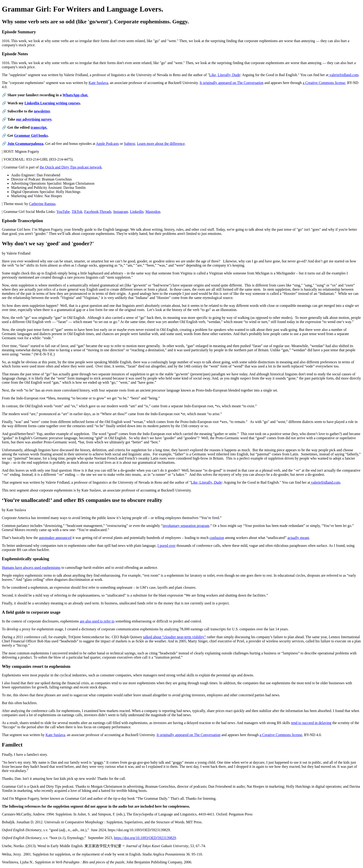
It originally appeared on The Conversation (232, 83)
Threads (106, 212)
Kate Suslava (98, 83)
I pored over (166, 546)
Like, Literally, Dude (225, 75)
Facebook (91, 212)
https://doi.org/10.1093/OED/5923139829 (145, 838)
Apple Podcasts (108, 144)
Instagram (121, 212)
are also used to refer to (97, 621)
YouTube (63, 212)
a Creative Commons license (324, 83)
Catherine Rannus (42, 204)
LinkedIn (137, 212)
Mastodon (153, 212)
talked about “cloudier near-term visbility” (175, 637)
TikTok (77, 212)
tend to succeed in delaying (311, 723)
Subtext (130, 144)
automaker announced (55, 538)
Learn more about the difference (161, 144)
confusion (217, 538)
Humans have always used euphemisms (31, 568)
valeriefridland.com (344, 75)
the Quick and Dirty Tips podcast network (71, 167)
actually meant (298, 538)
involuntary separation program (186, 526)
